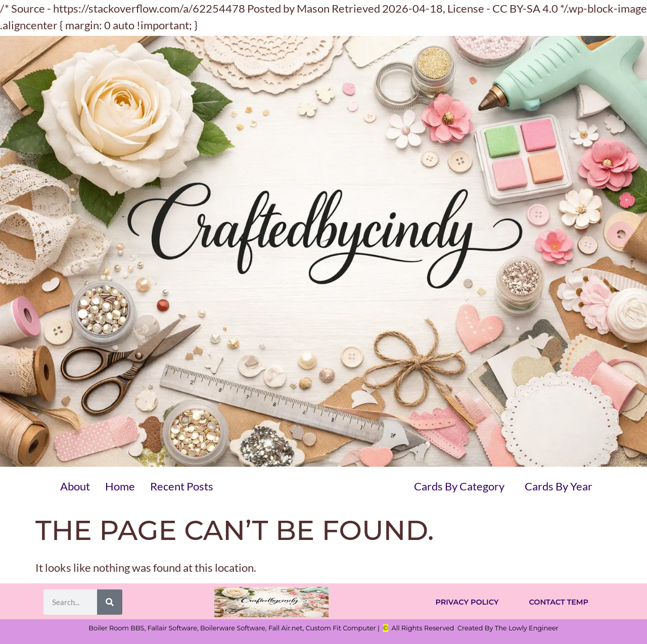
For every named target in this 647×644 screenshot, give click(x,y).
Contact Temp (559, 602)
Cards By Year (559, 486)
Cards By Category (459, 486)
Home (120, 486)
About (75, 486)
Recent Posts (182, 486)
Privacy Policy (467, 602)
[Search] (110, 602)
